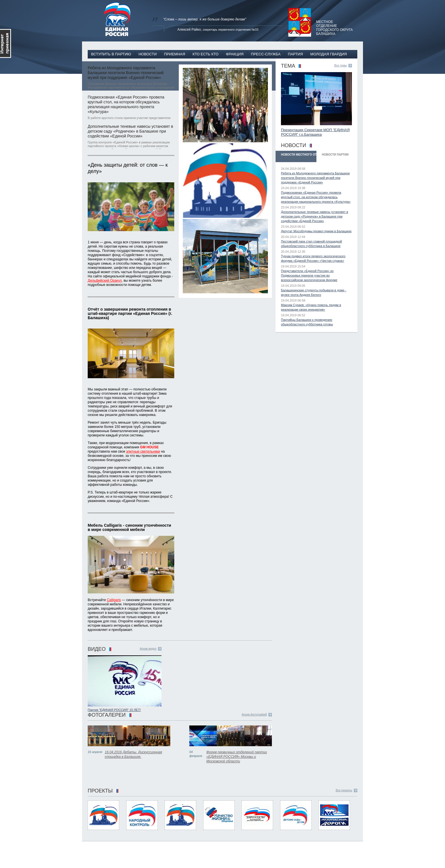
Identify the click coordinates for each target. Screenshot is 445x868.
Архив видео (148, 649)
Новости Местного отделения (299, 155)
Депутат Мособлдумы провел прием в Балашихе (316, 231)
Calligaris (114, 600)
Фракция (235, 54)
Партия (296, 54)
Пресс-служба (266, 54)
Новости (148, 54)
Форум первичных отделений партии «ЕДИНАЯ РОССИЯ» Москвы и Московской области (237, 757)
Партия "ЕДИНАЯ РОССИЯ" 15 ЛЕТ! (114, 710)
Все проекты (344, 790)
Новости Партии (335, 155)
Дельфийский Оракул (105, 281)
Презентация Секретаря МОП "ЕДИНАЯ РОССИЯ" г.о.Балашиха (315, 132)
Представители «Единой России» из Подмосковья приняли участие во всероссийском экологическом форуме (309, 275)
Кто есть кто (205, 54)
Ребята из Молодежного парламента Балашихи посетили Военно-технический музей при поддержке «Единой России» (126, 73)
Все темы (341, 65)
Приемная (175, 54)
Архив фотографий (254, 715)
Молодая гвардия (328, 54)
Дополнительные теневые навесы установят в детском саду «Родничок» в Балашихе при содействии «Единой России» (130, 131)
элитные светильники (143, 451)
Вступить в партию (111, 54)
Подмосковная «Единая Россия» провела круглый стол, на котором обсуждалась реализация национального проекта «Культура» (126, 104)
